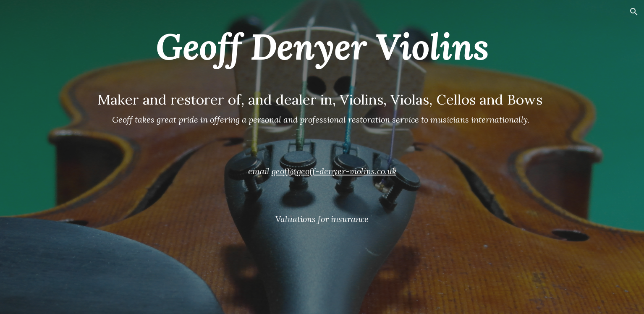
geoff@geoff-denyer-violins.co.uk (334, 171)
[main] (322, 157)
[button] (634, 12)
